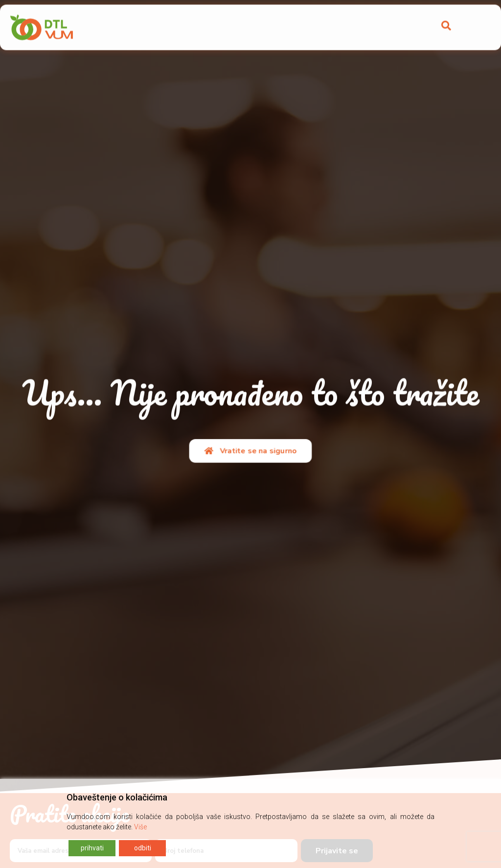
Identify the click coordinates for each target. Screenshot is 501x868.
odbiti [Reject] (143, 848)
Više (140, 827)
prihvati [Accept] (92, 848)
